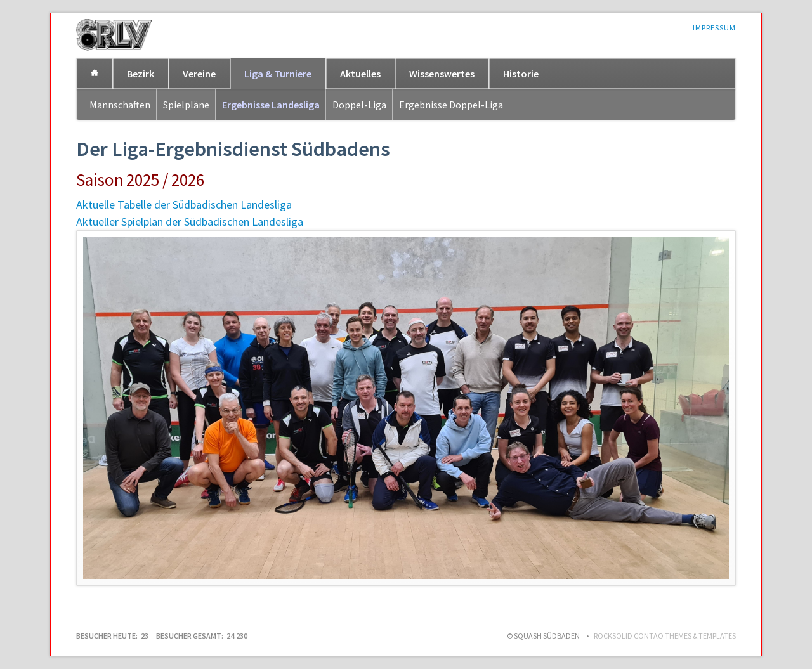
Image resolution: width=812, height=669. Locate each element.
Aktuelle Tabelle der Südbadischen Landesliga (184, 205)
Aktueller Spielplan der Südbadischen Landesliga (190, 222)
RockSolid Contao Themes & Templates (665, 636)
